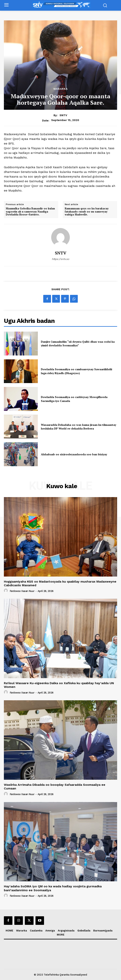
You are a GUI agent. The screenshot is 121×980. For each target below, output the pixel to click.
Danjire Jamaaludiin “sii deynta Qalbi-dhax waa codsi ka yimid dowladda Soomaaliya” (78, 344)
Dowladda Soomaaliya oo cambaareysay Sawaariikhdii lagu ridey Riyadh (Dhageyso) (76, 371)
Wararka (60, 89)
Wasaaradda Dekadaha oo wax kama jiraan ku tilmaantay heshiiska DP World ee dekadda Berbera (79, 427)
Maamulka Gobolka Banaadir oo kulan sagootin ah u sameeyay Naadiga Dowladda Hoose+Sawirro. (30, 212)
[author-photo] (6, 591)
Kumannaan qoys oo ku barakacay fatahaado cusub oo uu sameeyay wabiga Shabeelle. (87, 212)
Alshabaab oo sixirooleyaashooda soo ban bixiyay (74, 454)
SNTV (63, 115)
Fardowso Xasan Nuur (22, 591)
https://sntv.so (60, 259)
